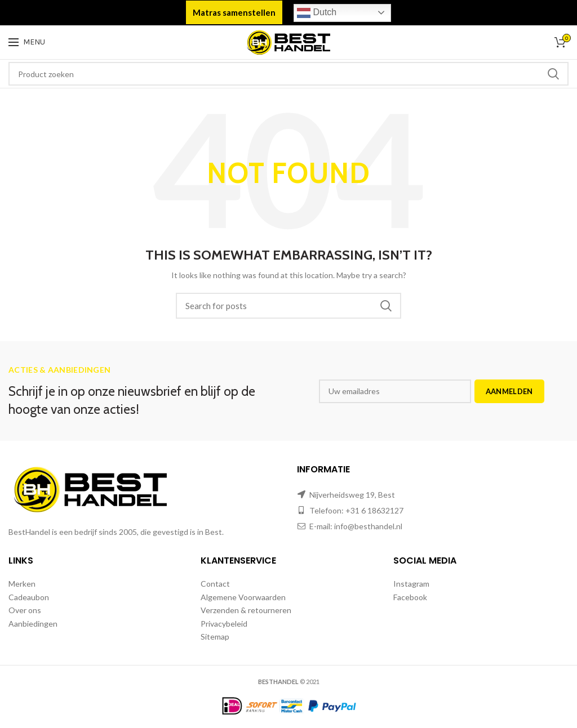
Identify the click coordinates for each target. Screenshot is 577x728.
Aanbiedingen (33, 624)
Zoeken (553, 74)
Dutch (317, 13)
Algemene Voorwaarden (243, 597)
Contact (215, 584)
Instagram (411, 584)
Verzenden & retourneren (246, 610)
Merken (22, 584)
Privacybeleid (224, 624)
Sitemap (215, 637)
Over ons (25, 610)
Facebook (410, 597)
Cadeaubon (29, 597)
